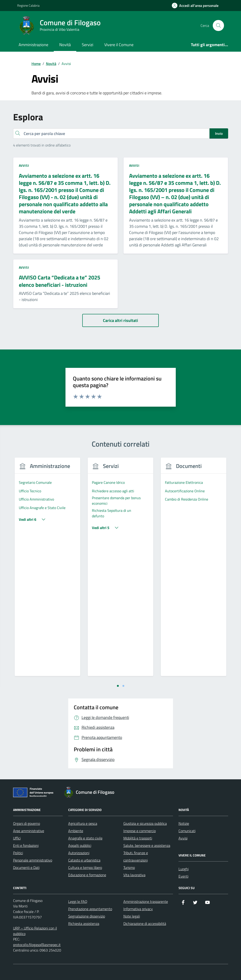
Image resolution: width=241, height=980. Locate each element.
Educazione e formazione (87, 875)
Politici (18, 853)
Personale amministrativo (33, 860)
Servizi (88, 45)
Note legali (132, 916)
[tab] (118, 686)
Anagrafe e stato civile (85, 838)
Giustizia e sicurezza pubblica (145, 823)
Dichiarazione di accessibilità (145, 924)
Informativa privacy (138, 909)
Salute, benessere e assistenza (147, 845)
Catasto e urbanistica (84, 860)
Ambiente (76, 831)
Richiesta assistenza (84, 924)
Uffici (17, 838)
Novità (65, 45)
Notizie (184, 823)
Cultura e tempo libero (85, 867)
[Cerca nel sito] (218, 25)
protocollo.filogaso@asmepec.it (37, 945)
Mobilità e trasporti (138, 838)
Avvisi (183, 838)
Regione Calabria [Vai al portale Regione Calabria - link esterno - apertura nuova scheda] (28, 5)
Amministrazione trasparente (146, 901)
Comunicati (187, 831)
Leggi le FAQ (78, 901)
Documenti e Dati (26, 867)
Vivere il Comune (119, 45)
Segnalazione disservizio (87, 916)
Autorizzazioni (79, 853)
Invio (219, 133)
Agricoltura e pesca (83, 823)
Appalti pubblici (80, 845)
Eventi (183, 876)
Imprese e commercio (140, 831)
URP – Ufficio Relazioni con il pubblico (35, 931)
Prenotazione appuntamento (90, 909)
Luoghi (184, 869)
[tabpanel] (48, 570)
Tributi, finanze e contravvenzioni (136, 856)
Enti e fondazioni (26, 845)
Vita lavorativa (134, 875)
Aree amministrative (29, 831)
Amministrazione (33, 45)
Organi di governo (27, 823)
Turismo (129, 867)
